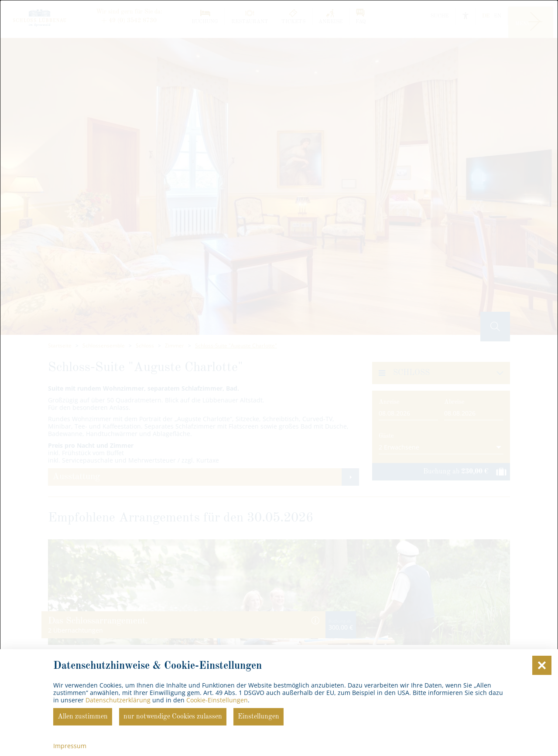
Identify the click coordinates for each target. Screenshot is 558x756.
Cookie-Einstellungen (217, 700)
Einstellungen (258, 717)
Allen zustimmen (83, 717)
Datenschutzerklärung (118, 700)
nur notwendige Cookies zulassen (173, 717)
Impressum (70, 746)
